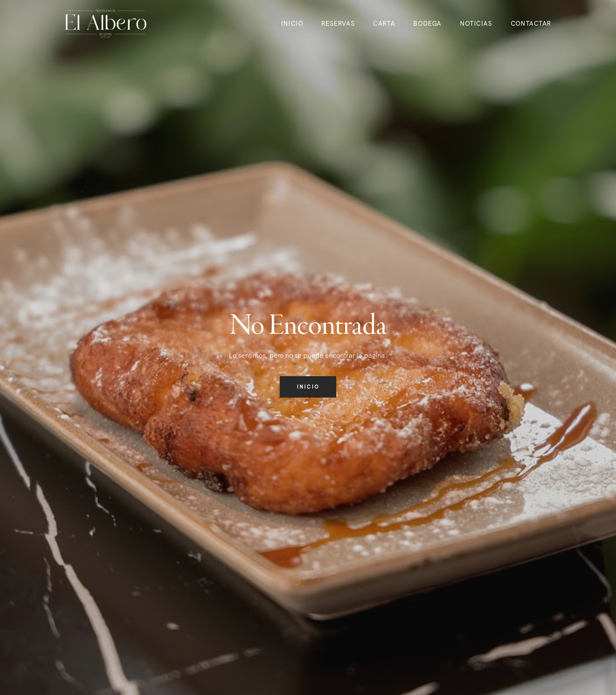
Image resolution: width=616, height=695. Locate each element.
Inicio (292, 24)
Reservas (338, 24)
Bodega (427, 24)
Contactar (531, 24)
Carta (384, 24)
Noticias (476, 24)
